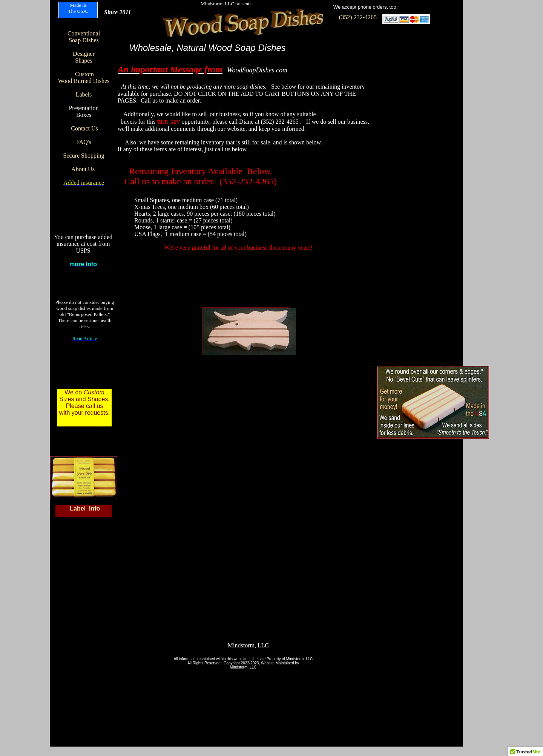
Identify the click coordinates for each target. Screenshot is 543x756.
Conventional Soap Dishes (84, 37)
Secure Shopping (84, 156)
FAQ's (84, 142)
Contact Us (84, 128)
